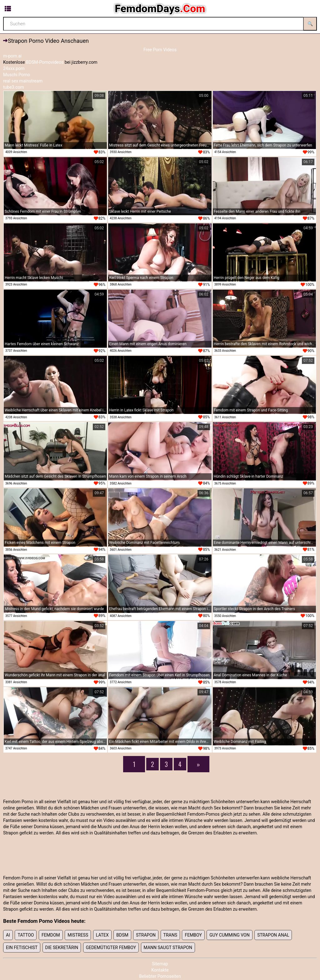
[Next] (198, 764)
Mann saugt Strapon (168, 948)
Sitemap (160, 964)
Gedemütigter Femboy (111, 948)
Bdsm (122, 935)
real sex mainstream (23, 81)
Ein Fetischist (22, 948)
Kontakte (160, 970)
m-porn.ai (12, 56)
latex (102, 935)
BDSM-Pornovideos (45, 62)
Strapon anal (273, 935)
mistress (78, 935)
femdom (51, 935)
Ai (8, 935)
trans (170, 935)
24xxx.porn (14, 68)
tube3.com (14, 87)
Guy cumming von (229, 935)
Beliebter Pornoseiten (160, 976)
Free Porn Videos (160, 50)
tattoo (26, 935)
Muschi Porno (17, 75)
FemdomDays (160, 8)
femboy (193, 935)
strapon (146, 935)
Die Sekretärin (62, 948)
